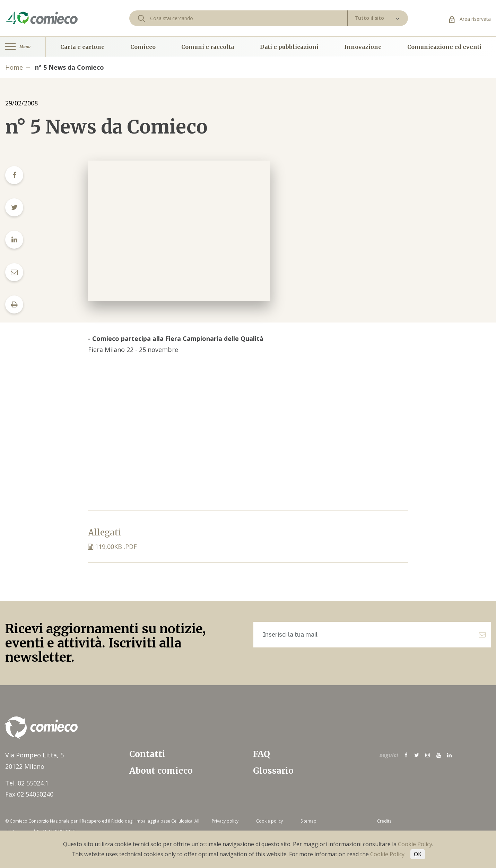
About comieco (161, 771)
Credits (384, 821)
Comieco (143, 47)
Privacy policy (225, 821)
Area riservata (470, 19)
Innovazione (363, 47)
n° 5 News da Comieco (69, 67)
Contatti (147, 754)
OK (418, 854)
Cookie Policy (415, 844)
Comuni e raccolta (208, 47)
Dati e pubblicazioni (289, 47)
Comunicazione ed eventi (444, 47)
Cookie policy (269, 821)
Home (14, 67)
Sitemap (308, 821)
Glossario (273, 771)
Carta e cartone (82, 47)
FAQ (262, 754)
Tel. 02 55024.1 (27, 783)
